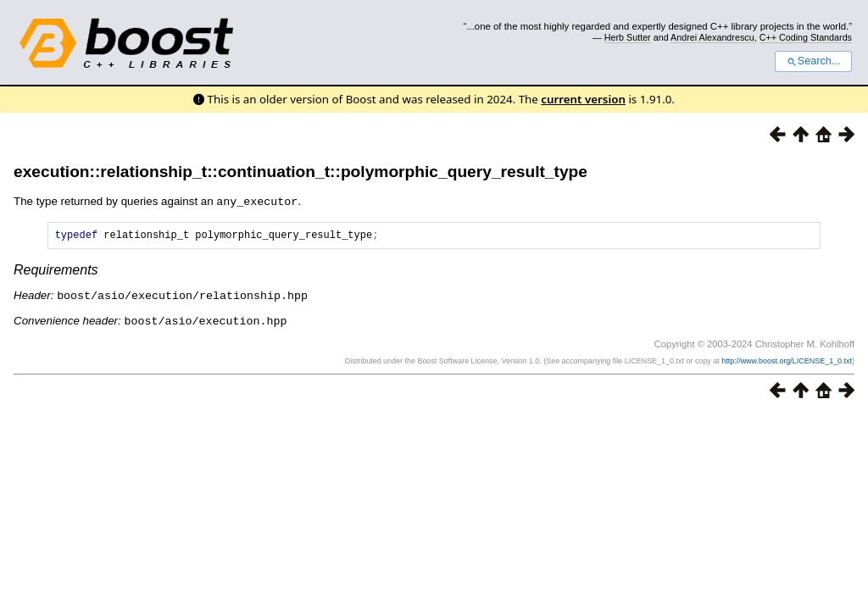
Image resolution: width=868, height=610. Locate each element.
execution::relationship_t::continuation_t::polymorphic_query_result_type (300, 172)
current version (583, 99)
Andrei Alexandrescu (712, 37)
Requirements (56, 272)
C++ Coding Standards (806, 37)
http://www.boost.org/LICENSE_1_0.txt (787, 361)
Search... (813, 61)
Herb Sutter (628, 37)
